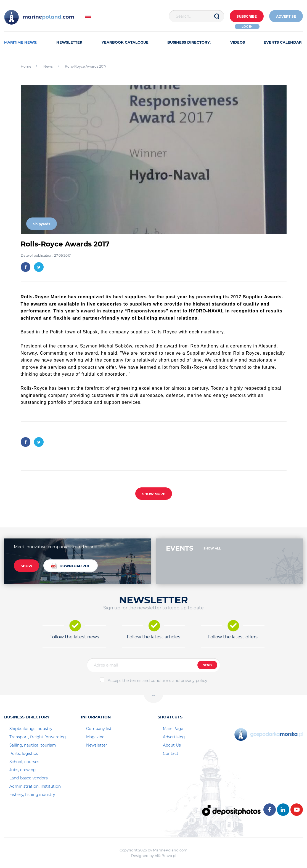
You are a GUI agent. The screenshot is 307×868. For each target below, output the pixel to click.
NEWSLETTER (69, 42)
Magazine (95, 737)
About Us (172, 745)
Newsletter (97, 745)
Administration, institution (35, 786)
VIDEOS (238, 42)
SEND (207, 665)
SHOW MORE (154, 494)
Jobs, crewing (23, 770)
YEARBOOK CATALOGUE (125, 42)
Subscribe (247, 16)
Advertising (174, 737)
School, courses (24, 762)
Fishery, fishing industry (32, 795)
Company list (99, 729)
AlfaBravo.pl (166, 856)
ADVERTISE (286, 16)
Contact (171, 753)
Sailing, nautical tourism (33, 745)
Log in (247, 26)
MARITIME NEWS (21, 42)
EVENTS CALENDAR (283, 42)
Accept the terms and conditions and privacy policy (158, 681)
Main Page (173, 729)
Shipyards (42, 224)
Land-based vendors (29, 778)
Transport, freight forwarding (38, 737)
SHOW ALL (212, 548)
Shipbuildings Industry (31, 729)
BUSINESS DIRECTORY (189, 42)
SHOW (27, 566)
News (48, 66)
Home (26, 66)
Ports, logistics (24, 753)
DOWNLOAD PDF (71, 566)
